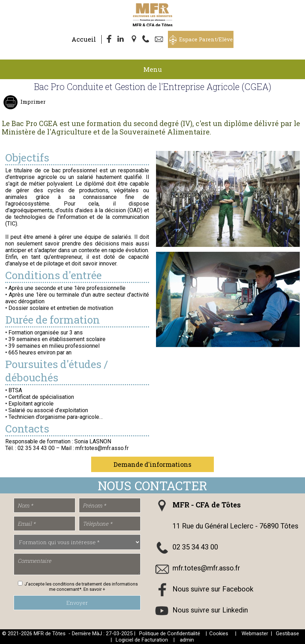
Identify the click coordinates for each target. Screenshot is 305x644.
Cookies (219, 633)
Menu (153, 69)
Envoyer (77, 603)
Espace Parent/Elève (206, 39)
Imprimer (32, 102)
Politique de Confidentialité (170, 633)
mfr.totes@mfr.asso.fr (206, 568)
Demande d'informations (152, 464)
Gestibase (287, 633)
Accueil (84, 39)
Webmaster (255, 633)
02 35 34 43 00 (195, 547)
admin (187, 640)
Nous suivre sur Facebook (213, 589)
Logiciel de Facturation (142, 640)
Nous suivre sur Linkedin (210, 610)
